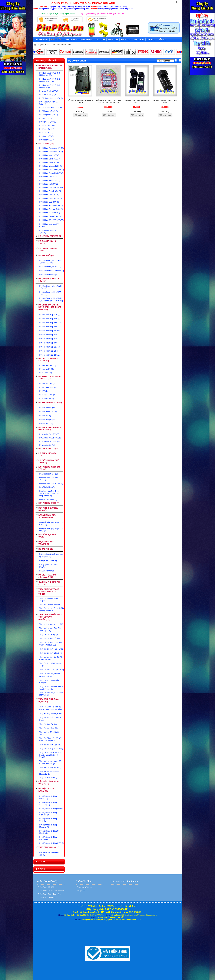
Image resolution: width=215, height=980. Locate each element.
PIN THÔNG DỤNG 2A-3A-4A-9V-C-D (50, 378)
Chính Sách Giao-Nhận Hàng (49, 894)
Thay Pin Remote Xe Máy (50, 604)
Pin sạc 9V (45, 416)
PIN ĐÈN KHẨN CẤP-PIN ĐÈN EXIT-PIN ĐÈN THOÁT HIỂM (50, 307)
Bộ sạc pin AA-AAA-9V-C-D (50, 566)
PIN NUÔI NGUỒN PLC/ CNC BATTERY (51, 67)
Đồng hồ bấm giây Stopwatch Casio (51, 524)
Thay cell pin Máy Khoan (51, 624)
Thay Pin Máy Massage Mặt (51, 713)
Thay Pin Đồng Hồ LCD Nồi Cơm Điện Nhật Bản (50, 740)
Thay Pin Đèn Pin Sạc (48, 724)
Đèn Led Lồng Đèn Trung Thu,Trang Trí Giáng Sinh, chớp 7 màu (50, 493)
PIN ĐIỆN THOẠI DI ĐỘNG (46, 790)
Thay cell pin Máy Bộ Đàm (51, 638)
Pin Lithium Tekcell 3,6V (50, 191)
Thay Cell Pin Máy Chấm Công (49, 681)
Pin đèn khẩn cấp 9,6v (50, 343)
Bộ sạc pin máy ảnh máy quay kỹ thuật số (52, 555)
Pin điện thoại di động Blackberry (48, 838)
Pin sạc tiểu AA (47, 408)
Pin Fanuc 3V (47, 129)
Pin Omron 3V (47, 136)
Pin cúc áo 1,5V (48, 365)
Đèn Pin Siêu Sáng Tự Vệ (51, 483)
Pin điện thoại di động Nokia (48, 797)
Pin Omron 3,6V (47, 140)
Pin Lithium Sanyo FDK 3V (52, 173)
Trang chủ (40, 45)
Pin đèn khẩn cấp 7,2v (50, 335)
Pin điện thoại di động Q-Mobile (49, 832)
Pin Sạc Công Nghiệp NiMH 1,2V (51, 287)
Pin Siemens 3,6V (48, 122)
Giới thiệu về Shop (84, 887)
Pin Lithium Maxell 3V (49, 155)
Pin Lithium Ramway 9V (50, 213)
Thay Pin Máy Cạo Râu (49, 728)
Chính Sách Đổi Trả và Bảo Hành (51, 891)
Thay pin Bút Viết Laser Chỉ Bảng (50, 719)
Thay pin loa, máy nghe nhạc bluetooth (51, 773)
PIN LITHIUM (46, 143)
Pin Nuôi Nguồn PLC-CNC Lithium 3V (50, 74)
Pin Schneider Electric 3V (51, 108)
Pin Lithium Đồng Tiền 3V (52, 220)
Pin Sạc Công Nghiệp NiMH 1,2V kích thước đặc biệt (51, 300)
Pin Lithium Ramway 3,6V (51, 206)
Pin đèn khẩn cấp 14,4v (50, 351)
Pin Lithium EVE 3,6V (49, 202)
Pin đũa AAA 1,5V (48, 387)
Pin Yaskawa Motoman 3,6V (49, 103)
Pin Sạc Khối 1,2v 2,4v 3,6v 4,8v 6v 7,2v (50, 262)
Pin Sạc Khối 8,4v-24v (50, 267)
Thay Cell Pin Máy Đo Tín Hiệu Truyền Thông (52, 688)
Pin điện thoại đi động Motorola (48, 826)
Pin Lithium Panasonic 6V (51, 152)
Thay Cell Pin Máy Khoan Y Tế (50, 665)
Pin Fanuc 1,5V (47, 126)
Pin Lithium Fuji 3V (48, 177)
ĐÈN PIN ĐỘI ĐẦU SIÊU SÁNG (48, 509)
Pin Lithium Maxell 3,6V (50, 159)
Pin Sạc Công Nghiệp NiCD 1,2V (50, 293)
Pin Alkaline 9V (47, 445)
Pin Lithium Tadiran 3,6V (51, 188)
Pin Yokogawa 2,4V (49, 115)
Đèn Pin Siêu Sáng (49, 474)
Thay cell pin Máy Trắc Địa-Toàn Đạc (50, 629)
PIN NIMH (41, 869)
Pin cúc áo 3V (47, 369)
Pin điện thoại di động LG (51, 809)
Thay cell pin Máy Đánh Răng (51, 749)
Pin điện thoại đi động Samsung (48, 804)
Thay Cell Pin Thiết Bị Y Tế (52, 670)
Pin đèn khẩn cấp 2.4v (50, 319)
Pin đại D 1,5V (47, 399)
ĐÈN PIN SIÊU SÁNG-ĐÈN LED (49, 468)
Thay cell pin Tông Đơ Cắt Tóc (50, 733)
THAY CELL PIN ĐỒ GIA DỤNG (49, 700)
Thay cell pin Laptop (49, 634)
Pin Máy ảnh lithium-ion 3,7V (49, 231)
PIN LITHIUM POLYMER (50, 236)
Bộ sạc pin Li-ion (64, 45)
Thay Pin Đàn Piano (49, 778)
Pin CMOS (46, 373)
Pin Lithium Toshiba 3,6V (51, 198)
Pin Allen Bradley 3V (49, 91)
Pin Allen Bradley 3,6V (50, 95)
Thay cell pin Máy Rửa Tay (52, 649)
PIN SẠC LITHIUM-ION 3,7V (48, 242)
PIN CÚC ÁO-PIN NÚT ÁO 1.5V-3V (49, 360)
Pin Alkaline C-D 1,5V (50, 441)
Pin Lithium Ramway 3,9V (51, 209)
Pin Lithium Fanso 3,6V (50, 216)
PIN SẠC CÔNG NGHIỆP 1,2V (49, 280)
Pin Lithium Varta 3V (49, 184)
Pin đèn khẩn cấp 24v (50, 355)
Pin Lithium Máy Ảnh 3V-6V (49, 225)
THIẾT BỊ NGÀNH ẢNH (49, 847)
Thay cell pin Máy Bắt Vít (51, 653)
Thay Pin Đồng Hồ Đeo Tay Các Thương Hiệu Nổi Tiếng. (51, 708)
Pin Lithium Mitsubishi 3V (51, 166)
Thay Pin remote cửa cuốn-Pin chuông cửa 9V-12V (52, 610)
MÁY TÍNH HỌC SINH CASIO (47, 536)
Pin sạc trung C (47, 420)
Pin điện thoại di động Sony (48, 820)
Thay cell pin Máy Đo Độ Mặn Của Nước (51, 658)
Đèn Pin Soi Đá (47, 487)
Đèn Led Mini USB (48, 499)
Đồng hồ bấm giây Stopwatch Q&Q (51, 530)
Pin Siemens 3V (47, 118)
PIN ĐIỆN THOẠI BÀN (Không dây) (47, 576)
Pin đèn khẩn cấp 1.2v (50, 315)
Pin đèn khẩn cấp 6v (50, 331)
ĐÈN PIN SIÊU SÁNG (49, 503)
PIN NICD (41, 861)
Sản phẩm (81, 891)
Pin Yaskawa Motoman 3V (51, 98)
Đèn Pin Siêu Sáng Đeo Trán (49, 479)
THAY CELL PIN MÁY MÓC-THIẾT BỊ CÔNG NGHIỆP (50, 617)
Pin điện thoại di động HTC (52, 843)
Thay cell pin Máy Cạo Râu (50, 745)
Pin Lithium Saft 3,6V (49, 195)
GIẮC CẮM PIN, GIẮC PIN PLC (49, 583)
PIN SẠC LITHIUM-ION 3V (48, 249)
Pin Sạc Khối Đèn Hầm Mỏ (52, 271)
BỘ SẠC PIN (51, 45)
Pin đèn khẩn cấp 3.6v (50, 323)
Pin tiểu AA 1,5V (47, 384)
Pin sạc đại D (46, 424)
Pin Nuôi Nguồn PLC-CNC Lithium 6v (50, 86)
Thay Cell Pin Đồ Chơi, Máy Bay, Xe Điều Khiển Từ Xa (50, 755)
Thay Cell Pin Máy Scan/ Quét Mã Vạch (51, 694)
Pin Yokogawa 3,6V (49, 111)
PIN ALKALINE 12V (48, 449)
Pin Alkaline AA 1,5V (49, 434)
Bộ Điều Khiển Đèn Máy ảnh (49, 854)
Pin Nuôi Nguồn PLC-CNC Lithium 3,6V (50, 80)
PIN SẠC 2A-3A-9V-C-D (50, 403)
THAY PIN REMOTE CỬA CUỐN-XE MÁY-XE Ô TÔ (49, 592)
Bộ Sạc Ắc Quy (47, 571)
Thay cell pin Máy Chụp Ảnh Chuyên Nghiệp (51, 644)
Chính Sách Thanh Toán (47, 898)
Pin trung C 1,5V (47, 395)
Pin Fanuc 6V (46, 133)
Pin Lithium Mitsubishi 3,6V (52, 170)
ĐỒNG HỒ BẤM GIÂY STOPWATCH (47, 516)
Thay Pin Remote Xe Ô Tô (49, 600)
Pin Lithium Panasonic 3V (52, 148)
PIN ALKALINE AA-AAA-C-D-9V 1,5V (50, 429)
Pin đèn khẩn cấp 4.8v (50, 327)
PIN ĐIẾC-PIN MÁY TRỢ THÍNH (48, 461)
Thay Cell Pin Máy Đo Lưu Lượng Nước (50, 675)
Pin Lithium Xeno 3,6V (50, 180)
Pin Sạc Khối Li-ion (49, 275)
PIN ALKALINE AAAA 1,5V (48, 454)
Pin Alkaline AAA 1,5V (50, 438)
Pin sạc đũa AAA (48, 412)
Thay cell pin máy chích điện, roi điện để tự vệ (51, 762)
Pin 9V (44, 391)
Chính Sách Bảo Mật (46, 887)
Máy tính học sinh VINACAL (46, 543)
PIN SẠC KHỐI (47, 256)
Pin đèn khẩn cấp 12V (50, 347)
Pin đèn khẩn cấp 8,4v (50, 339)
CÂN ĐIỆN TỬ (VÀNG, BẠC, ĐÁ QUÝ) (50, 783)
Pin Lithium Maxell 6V (49, 162)
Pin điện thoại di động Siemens (48, 814)
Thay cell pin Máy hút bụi (51, 768)
